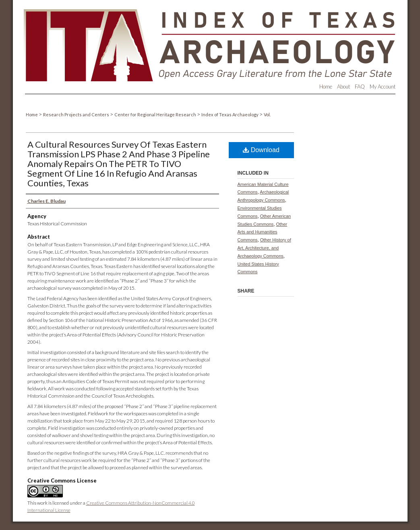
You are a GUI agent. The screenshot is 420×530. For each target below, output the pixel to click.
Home (32, 114)
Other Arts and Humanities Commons (263, 232)
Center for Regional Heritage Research (156, 114)
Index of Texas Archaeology (230, 114)
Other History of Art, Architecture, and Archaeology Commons (264, 248)
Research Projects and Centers (77, 114)
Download (261, 150)
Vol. (267, 114)
